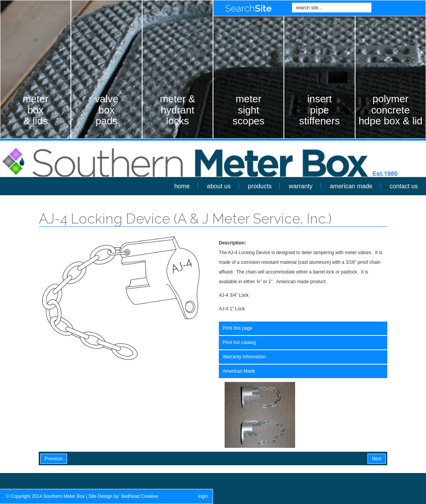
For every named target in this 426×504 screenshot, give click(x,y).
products (260, 186)
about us (219, 186)
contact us (404, 186)
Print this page (238, 328)
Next (377, 459)
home (182, 186)
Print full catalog (239, 342)
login (203, 496)
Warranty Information (244, 357)
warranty (301, 186)
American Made (239, 371)
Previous (54, 459)
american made (351, 186)
